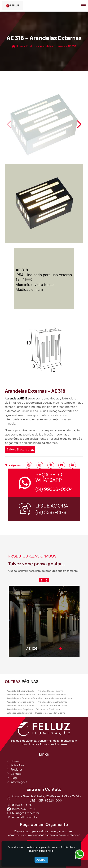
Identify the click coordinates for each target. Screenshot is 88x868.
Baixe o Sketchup (20, 449)
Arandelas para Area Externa (53, 706)
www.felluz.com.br (25, 817)
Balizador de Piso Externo (49, 709)
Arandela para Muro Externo (59, 698)
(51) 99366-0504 (24, 809)
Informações (19, 782)
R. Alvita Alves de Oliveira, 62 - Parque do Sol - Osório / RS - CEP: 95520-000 (46, 798)
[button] (83, 6)
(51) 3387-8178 (22, 805)
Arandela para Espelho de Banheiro (24, 698)
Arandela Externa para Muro (52, 695)
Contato (16, 774)
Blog (14, 778)
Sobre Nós (17, 765)
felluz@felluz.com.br (26, 813)
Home (15, 761)
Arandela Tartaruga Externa (21, 702)
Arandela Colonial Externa (50, 691)
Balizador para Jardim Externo (50, 713)
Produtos (17, 769)
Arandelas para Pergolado (20, 709)
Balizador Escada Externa (19, 713)
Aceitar (41, 860)
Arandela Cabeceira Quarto (21, 691)
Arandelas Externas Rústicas (21, 706)
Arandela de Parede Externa (21, 695)
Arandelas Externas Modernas (52, 702)
